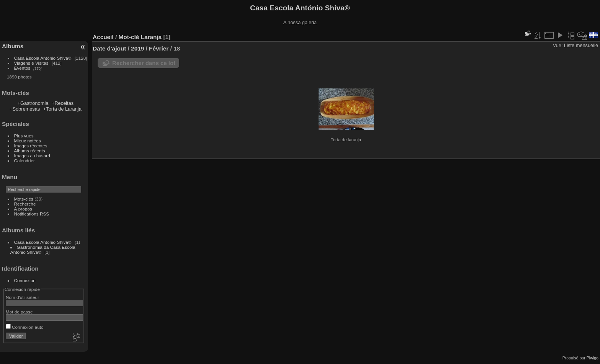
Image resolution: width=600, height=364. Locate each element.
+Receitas (63, 103)
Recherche (25, 204)
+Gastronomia (33, 103)
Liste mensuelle (581, 45)
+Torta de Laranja (62, 109)
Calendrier (25, 161)
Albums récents (30, 151)
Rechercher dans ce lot (144, 63)
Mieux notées (28, 141)
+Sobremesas (25, 109)
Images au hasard (32, 156)
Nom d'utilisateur (22, 297)
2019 (137, 48)
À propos (23, 209)
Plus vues (24, 136)
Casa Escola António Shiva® (43, 58)
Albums (13, 46)
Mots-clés (24, 199)
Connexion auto (25, 327)
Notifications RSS (32, 214)
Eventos (22, 68)
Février (159, 48)
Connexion (25, 280)
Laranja (151, 37)
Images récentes (31, 146)
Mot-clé (129, 37)
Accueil (103, 37)
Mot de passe (19, 312)
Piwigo (593, 358)
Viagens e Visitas (31, 63)
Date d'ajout (109, 48)
